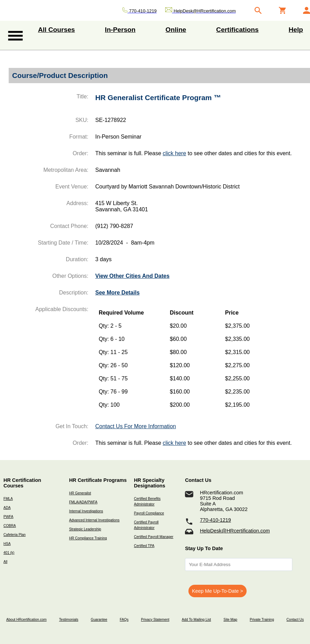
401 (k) (9, 553)
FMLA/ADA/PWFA (83, 502)
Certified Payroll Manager (154, 537)
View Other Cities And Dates (132, 276)
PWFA (8, 517)
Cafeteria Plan (15, 535)
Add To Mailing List (196, 620)
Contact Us (295, 620)
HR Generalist (80, 493)
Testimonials (69, 620)
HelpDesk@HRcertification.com (235, 531)
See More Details (117, 293)
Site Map (230, 620)
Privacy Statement (155, 620)
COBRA (10, 526)
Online (176, 30)
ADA (7, 508)
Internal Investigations (86, 511)
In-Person (120, 30)
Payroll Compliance (149, 513)
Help (296, 30)
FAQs (124, 620)
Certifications (237, 30)
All (5, 562)
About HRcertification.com (26, 620)
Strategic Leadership (85, 529)
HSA (7, 544)
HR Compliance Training (88, 538)
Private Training (262, 620)
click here (175, 153)
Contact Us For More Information (136, 426)
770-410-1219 (215, 520)
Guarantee (99, 620)
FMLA (8, 499)
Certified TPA (144, 546)
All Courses (57, 30)
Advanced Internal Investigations (94, 520)
